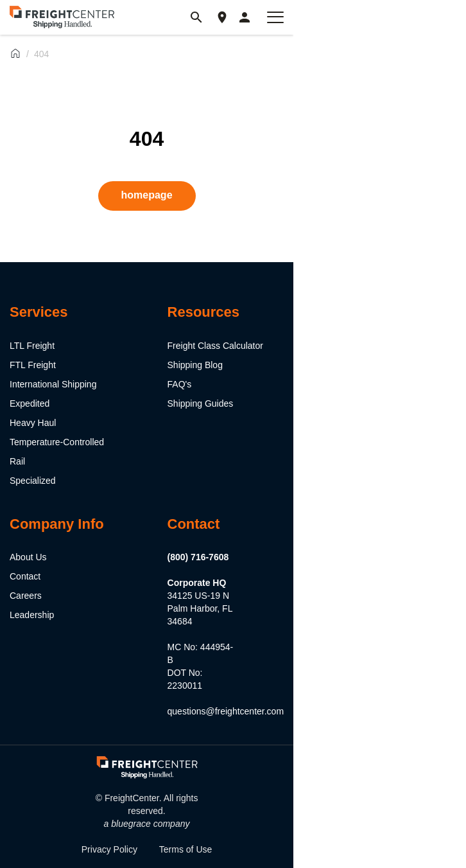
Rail (17, 461)
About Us (28, 557)
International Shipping (53, 384)
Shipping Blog (195, 365)
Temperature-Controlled (57, 442)
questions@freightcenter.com (226, 711)
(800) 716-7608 (198, 557)
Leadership (32, 615)
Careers (26, 596)
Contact (25, 576)
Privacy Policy (109, 849)
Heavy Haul (33, 423)
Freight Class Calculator (215, 346)
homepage (147, 195)
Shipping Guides (201, 403)
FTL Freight (33, 365)
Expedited (30, 403)
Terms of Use (186, 849)
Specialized (33, 481)
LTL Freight (32, 346)
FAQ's (180, 384)
